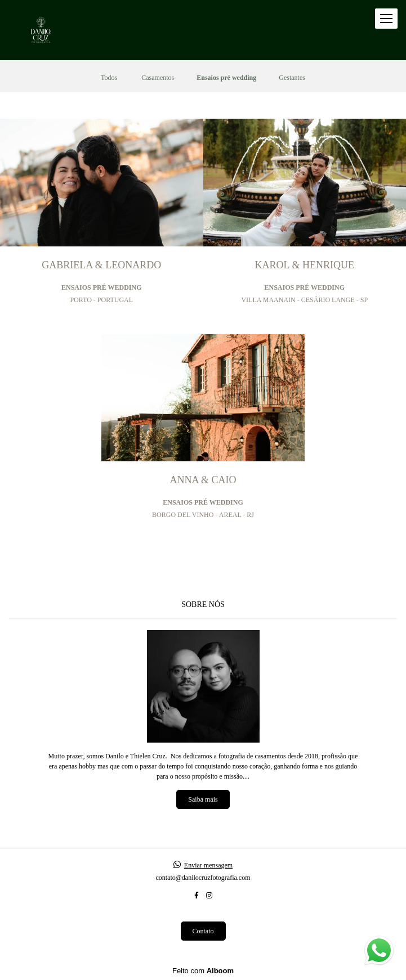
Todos (109, 78)
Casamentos (158, 78)
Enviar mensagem (208, 865)
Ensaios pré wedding (226, 78)
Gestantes (292, 78)
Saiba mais (203, 799)
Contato (203, 931)
